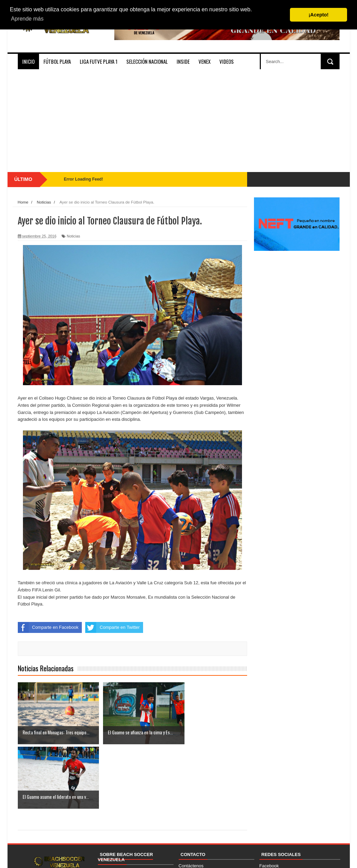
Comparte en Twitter (112, 627)
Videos (227, 61)
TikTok (266, 815)
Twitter (266, 823)
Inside (183, 61)
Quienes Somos (114, 806)
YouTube (268, 829)
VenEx (205, 61)
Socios (105, 813)
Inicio (28, 61)
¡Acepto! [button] (319, 15)
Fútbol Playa (57, 61)
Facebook (269, 801)
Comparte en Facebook (48, 627)
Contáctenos (191, 801)
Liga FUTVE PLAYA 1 (99, 61)
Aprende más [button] (27, 19)
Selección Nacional (147, 61)
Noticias (73, 236)
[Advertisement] (179, 121)
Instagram (269, 808)
